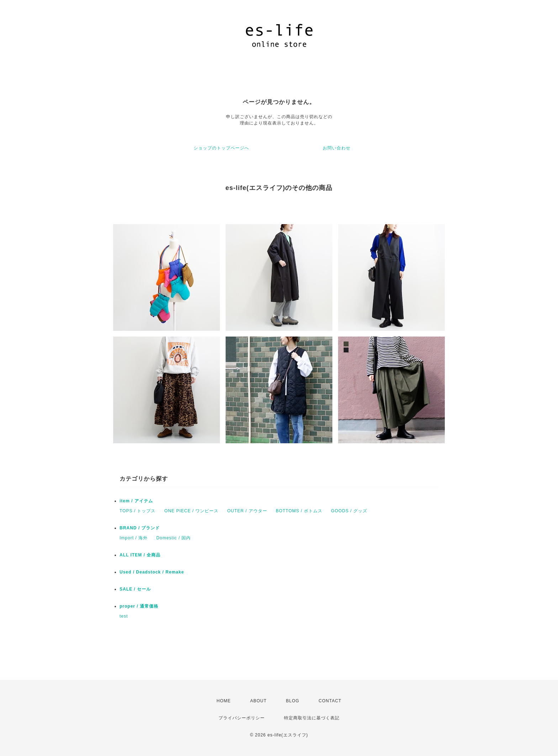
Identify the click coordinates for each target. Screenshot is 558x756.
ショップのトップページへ (221, 148)
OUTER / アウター (247, 511)
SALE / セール (135, 589)
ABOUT (258, 701)
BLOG (293, 701)
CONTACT (330, 701)
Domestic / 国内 (173, 538)
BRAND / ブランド (140, 528)
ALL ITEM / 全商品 (140, 555)
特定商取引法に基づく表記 (312, 718)
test (124, 616)
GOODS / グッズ (349, 511)
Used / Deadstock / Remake (152, 572)
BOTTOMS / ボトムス (299, 511)
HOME (224, 701)
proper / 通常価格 (139, 606)
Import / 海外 (134, 538)
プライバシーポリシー (242, 718)
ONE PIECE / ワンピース (191, 511)
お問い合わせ (337, 148)
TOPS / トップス (138, 511)
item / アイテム (136, 501)
